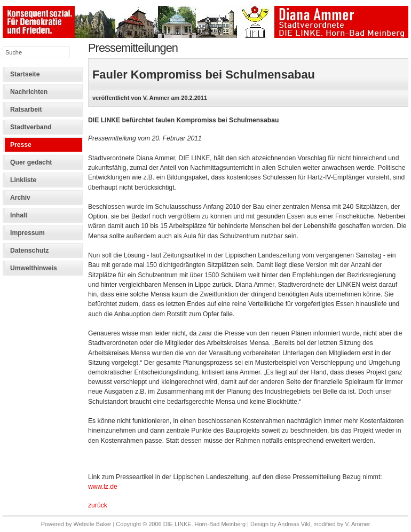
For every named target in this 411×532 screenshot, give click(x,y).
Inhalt (19, 215)
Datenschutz (29, 251)
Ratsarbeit (26, 109)
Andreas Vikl (294, 524)
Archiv (20, 198)
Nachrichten (29, 92)
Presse (21, 145)
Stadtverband (31, 127)
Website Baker (92, 524)
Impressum (27, 233)
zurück (98, 505)
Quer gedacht (31, 162)
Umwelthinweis (34, 268)
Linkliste (23, 180)
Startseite (25, 74)
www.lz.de (103, 487)
